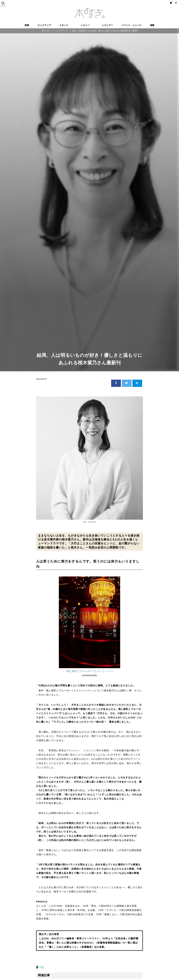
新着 (27, 25)
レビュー (85, 25)
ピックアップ (44, 25)
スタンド (64, 25)
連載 (152, 25)
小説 (41, 967)
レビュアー (108, 25)
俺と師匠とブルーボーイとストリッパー (89, 671)
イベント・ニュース (131, 25)
